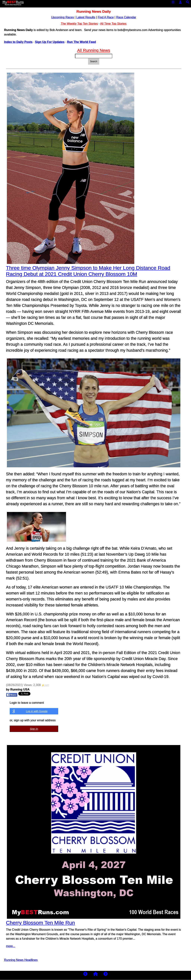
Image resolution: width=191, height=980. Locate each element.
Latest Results (86, 17)
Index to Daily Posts (18, 42)
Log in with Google (37, 711)
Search (94, 61)
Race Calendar (126, 17)
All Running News (94, 50)
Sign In (34, 729)
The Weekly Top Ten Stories (79, 24)
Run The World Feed (81, 42)
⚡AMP (45, 685)
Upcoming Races (62, 17)
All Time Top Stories (113, 24)
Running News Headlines (21, 960)
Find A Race (106, 17)
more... (11, 946)
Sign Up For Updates (50, 42)
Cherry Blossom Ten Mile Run (40, 923)
